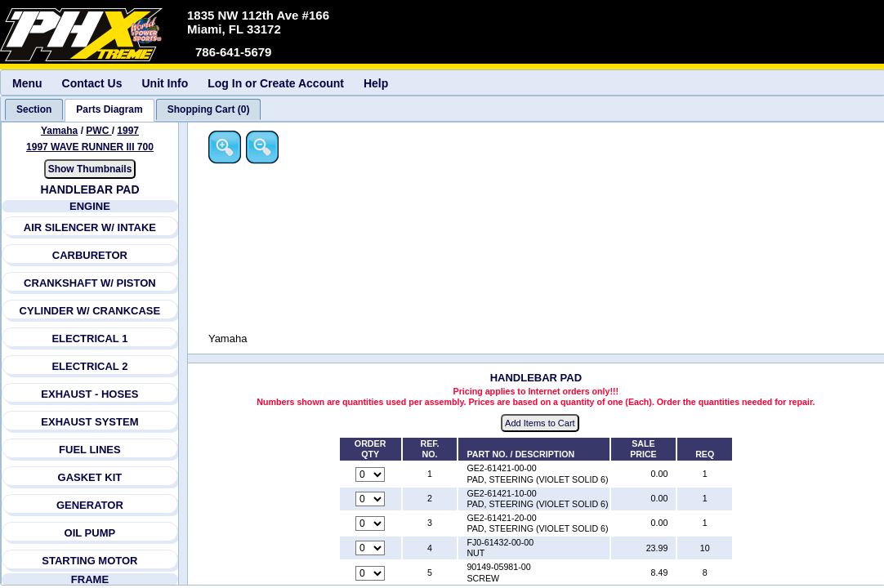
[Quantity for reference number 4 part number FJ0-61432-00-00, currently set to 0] (371, 549)
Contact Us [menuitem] (92, 83)
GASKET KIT (90, 477)
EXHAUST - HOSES (90, 394)
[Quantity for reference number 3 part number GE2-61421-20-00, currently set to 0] (371, 524)
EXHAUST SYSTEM (90, 422)
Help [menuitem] (376, 83)
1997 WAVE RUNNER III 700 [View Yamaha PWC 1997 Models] (90, 147)
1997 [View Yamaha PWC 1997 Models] (129, 131)
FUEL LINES (90, 450)
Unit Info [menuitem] (165, 83)
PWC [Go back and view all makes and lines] (99, 131)
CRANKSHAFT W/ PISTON (90, 283)
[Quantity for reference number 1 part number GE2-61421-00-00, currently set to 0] (371, 474)
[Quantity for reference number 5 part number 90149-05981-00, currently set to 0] (371, 573)
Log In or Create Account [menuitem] (276, 83)
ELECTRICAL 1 (90, 339)
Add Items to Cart (541, 424)
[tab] (34, 109)
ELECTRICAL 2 (90, 366)
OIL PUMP (90, 533)
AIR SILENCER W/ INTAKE (90, 227)
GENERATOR (90, 505)
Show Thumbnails (90, 169)
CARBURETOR (90, 255)
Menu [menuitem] (27, 83)
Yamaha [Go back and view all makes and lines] (59, 131)
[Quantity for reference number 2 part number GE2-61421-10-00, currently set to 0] (371, 499)
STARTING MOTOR (89, 561)
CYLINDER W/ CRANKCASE (90, 311)
